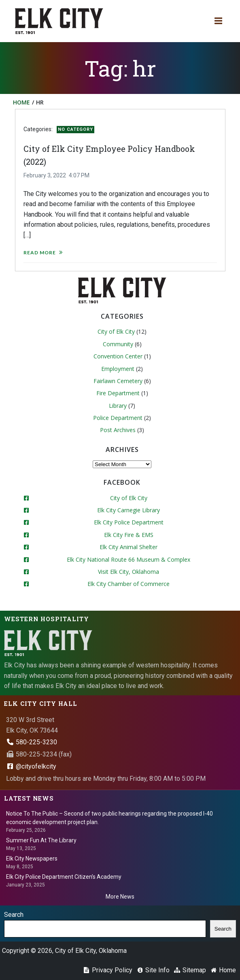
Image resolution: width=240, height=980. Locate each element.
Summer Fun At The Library (41, 840)
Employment (118, 369)
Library (118, 406)
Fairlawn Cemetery (118, 381)
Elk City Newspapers (32, 859)
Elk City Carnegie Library (128, 510)
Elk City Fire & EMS (129, 535)
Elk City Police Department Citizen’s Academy (64, 877)
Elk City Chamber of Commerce (128, 584)
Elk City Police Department (129, 522)
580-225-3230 (32, 742)
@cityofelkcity (31, 766)
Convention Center (118, 356)
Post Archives (118, 430)
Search (14, 915)
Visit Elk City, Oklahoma (128, 572)
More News (120, 897)
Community (118, 344)
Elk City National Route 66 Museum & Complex (128, 559)
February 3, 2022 (45, 175)
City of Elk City (116, 331)
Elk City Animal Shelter (128, 547)
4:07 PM (79, 175)
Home (21, 102)
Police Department (118, 418)
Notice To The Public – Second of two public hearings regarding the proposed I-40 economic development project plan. (109, 818)
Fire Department (118, 393)
